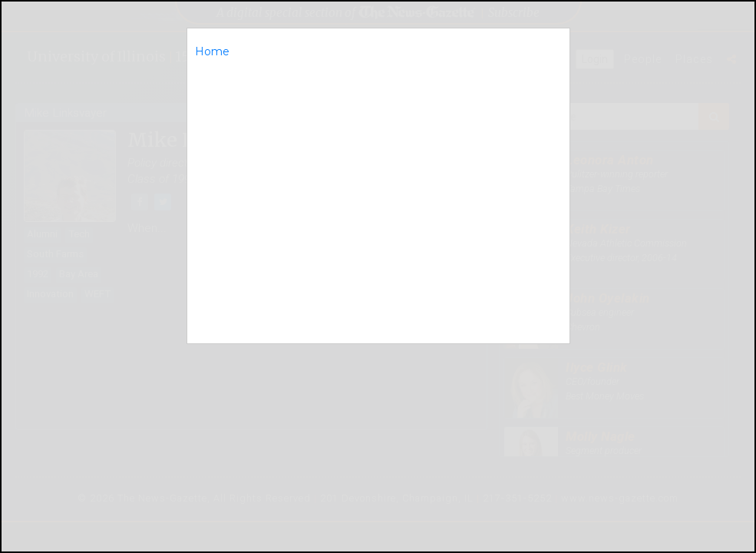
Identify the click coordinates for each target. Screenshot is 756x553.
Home (212, 51)
